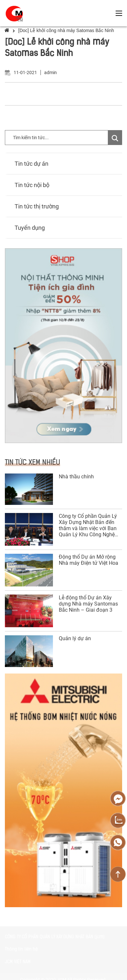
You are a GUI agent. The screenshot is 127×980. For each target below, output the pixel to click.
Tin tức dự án (32, 164)
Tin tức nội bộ (32, 185)
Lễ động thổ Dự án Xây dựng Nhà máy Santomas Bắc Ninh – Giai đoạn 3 (88, 604)
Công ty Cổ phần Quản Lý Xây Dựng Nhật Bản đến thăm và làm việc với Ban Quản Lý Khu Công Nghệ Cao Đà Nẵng (88, 525)
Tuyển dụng (30, 228)
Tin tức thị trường (37, 206)
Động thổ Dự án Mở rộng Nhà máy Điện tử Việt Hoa (89, 560)
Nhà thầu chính (76, 477)
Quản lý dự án (75, 638)
